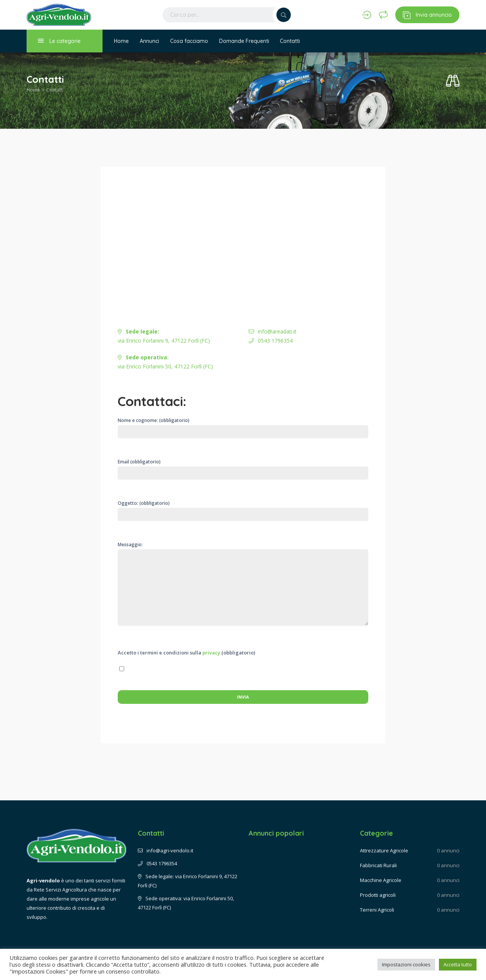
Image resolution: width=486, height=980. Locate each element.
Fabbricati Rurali (378, 865)
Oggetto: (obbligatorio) (243, 511)
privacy (211, 653)
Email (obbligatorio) (243, 467)
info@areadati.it (273, 331)
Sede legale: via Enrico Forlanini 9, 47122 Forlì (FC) (188, 881)
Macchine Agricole (381, 880)
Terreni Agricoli (377, 910)
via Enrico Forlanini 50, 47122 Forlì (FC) (165, 362)
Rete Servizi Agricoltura (60, 890)
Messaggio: (243, 590)
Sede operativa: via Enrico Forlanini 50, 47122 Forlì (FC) (186, 903)
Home (121, 41)
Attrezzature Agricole (384, 850)
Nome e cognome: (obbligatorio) (243, 428)
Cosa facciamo (190, 41)
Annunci (150, 41)
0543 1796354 (271, 341)
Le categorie (59, 41)
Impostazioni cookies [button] (406, 964)
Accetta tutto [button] (458, 964)
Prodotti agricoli (378, 895)
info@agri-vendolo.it (166, 850)
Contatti (292, 41)
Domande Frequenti (245, 41)
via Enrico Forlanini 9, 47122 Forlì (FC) (164, 336)
